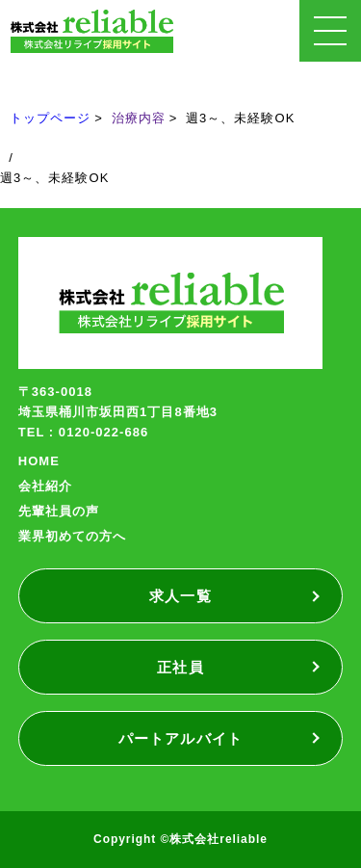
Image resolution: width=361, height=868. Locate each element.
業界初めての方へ (72, 536)
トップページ (50, 118)
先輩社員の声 (59, 511)
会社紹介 (45, 486)
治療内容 (139, 118)
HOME (39, 461)
